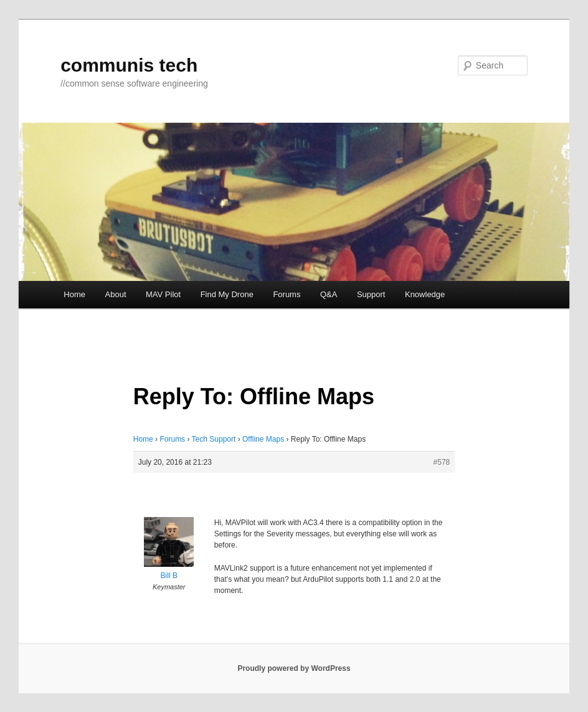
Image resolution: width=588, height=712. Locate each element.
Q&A (329, 294)
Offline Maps (263, 439)
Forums (287, 294)
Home (74, 294)
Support (371, 294)
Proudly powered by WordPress (294, 668)
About (116, 294)
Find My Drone (227, 294)
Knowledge (425, 294)
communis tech (129, 65)
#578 (442, 462)
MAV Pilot (163, 294)
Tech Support (214, 439)
